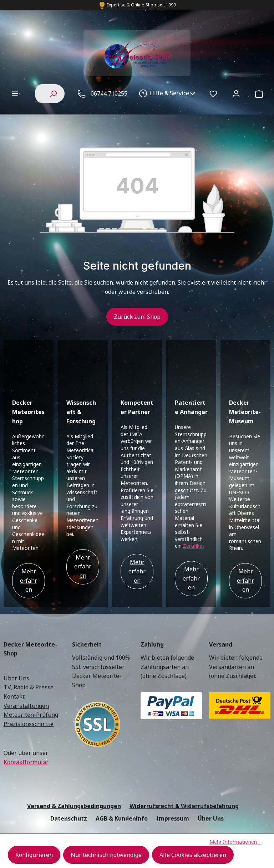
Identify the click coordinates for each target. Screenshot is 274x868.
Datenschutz (69, 769)
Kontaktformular (26, 712)
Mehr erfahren (29, 530)
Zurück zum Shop (137, 317)
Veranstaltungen (26, 656)
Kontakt (14, 647)
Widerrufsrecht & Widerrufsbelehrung (184, 756)
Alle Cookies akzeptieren (193, 855)
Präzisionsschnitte (29, 674)
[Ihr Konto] (236, 93)
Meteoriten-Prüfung (31, 665)
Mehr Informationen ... (235, 842)
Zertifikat (194, 496)
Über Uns (16, 628)
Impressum (173, 769)
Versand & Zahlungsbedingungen (74, 756)
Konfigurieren (34, 855)
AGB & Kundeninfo (122, 769)
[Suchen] (53, 93)
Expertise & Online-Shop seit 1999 (141, 5)
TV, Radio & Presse (29, 637)
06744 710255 (109, 93)
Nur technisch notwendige (106, 855)
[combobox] (39, 93)
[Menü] (15, 93)
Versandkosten (157, 800)
